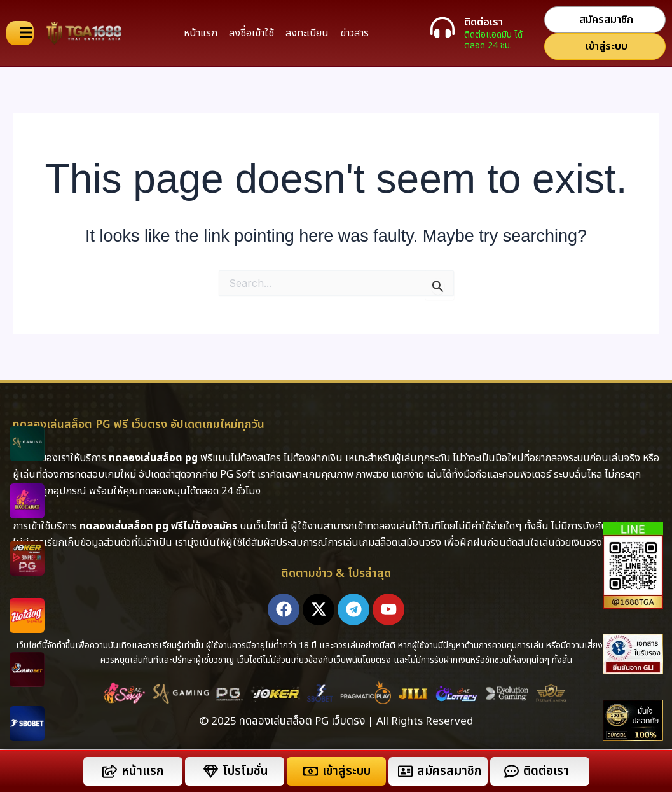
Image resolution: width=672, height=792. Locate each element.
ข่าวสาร (354, 33)
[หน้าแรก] (110, 771)
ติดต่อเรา (483, 22)
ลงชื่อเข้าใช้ (251, 33)
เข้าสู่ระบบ (346, 771)
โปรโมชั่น (245, 771)
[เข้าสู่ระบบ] (311, 771)
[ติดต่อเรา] (442, 27)
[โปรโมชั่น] (211, 771)
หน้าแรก (201, 33)
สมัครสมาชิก (449, 771)
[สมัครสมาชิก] (405, 771)
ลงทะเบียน (307, 33)
